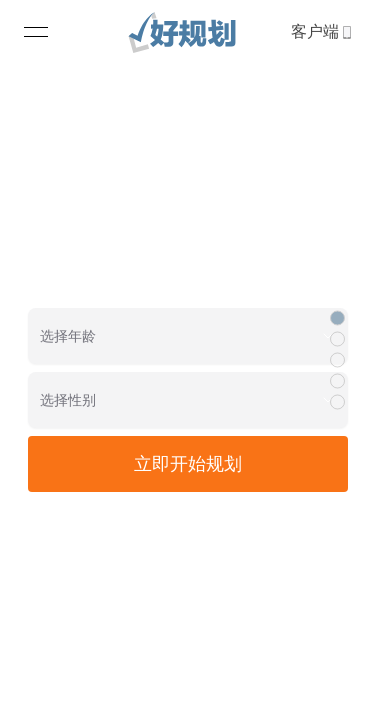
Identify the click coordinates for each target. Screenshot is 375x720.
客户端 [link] (321, 31)
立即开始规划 (188, 464)
